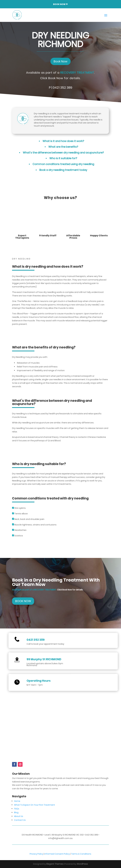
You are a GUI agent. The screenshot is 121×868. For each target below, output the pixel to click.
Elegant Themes (55, 864)
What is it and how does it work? (63, 141)
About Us (19, 816)
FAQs (17, 809)
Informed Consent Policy (57, 854)
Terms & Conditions (81, 854)
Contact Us (20, 820)
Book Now (60, 61)
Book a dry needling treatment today (63, 170)
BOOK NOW (23, 601)
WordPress (82, 864)
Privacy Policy (37, 854)
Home (17, 801)
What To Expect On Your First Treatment (34, 805)
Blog (16, 812)
